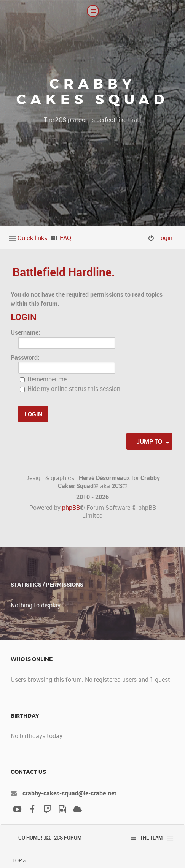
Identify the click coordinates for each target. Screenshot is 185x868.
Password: (25, 357)
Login (24, 317)
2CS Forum (68, 838)
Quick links (32, 238)
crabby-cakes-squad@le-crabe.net (69, 793)
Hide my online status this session (70, 389)
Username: (26, 332)
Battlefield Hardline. (64, 272)
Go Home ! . (32, 838)
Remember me (43, 379)
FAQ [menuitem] (65, 238)
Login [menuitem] (165, 238)
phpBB (71, 508)
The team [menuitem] (151, 838)
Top (19, 860)
